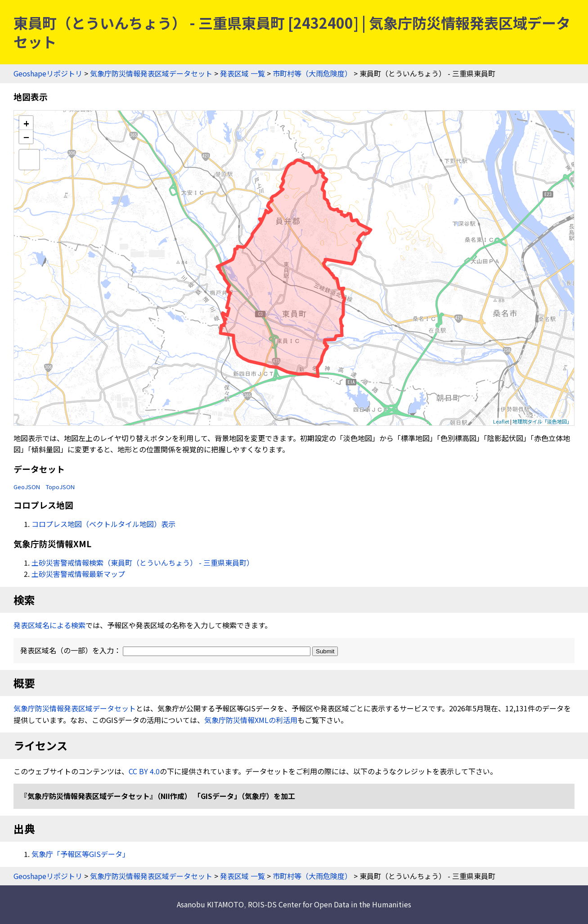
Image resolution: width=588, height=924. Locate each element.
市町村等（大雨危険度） (312, 73)
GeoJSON (27, 487)
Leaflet (501, 421)
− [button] (26, 137)
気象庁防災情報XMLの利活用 (251, 720)
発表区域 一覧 (242, 73)
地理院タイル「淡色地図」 (542, 421)
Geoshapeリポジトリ (48, 73)
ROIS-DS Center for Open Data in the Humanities (330, 904)
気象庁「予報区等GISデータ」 (81, 854)
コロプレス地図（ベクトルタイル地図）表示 (103, 524)
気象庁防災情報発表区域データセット (151, 73)
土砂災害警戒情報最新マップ (78, 574)
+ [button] (26, 123)
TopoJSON (60, 487)
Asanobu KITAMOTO (210, 904)
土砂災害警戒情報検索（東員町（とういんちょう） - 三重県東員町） (143, 562)
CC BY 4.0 (144, 771)
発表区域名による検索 (49, 625)
